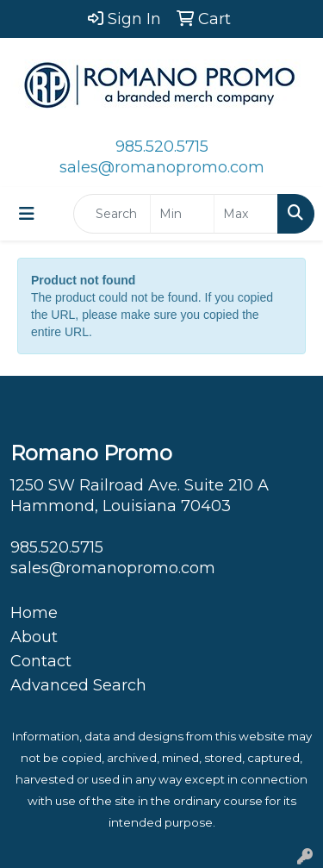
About (34, 637)
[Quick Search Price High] (246, 214)
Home (34, 613)
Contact (41, 661)
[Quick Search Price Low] (182, 214)
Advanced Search (78, 685)
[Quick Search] (112, 214)
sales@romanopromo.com (162, 167)
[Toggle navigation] (27, 214)
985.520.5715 (162, 147)
